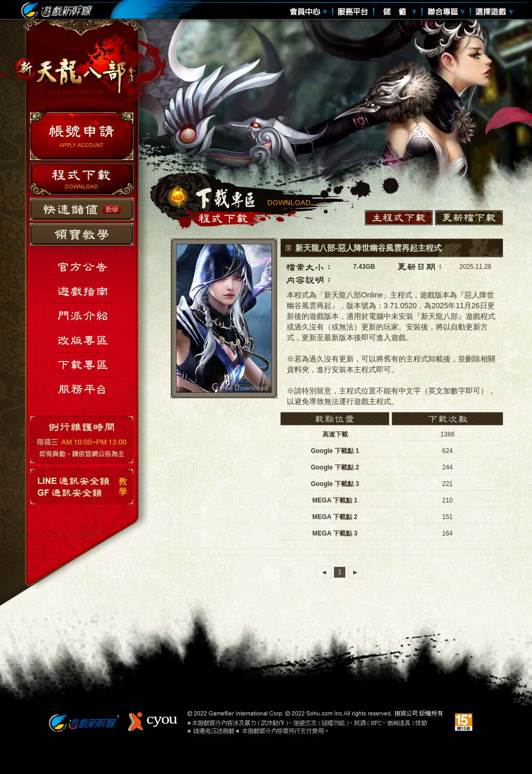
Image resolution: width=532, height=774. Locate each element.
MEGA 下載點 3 (335, 533)
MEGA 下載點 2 (335, 517)
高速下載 (335, 434)
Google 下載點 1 (335, 451)
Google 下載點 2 (335, 467)
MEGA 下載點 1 (335, 500)
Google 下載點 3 (335, 484)
